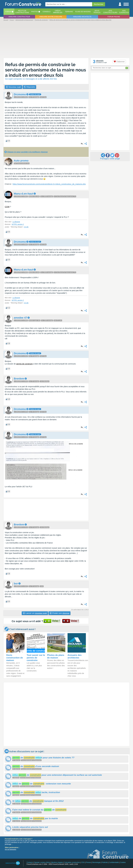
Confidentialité (114, 862)
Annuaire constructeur (19, 17)
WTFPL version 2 (18, 224)
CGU (83, 862)
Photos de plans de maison (56, 656)
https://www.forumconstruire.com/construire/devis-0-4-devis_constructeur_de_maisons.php (49, 184)
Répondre (29, 87)
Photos (35, 12)
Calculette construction (72, 862)
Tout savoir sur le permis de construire (36, 658)
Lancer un (35, 613)
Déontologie (96, 862)
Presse (88, 862)
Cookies (123, 862)
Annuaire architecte (82, 17)
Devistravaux (97, 12)
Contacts (30, 862)
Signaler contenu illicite (42, 862)
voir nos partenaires (11, 849)
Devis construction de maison (15, 658)
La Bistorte (16, 222)
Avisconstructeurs (110, 12)
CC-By (26, 227)
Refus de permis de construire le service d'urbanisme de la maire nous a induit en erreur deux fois (46, 70)
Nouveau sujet (13, 87)
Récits (22, 12)
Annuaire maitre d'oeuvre (51, 17)
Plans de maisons (83, 12)
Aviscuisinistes (124, 12)
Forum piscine (114, 17)
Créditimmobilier (58, 12)
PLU (66, 120)
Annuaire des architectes (75, 656)
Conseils (47, 12)
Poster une (59, 613)
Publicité (105, 862)
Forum (8, 12)
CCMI (7, 207)
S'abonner (119, 62)
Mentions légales (57, 862)
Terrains (69, 12)
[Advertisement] (66, 39)
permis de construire (24, 364)
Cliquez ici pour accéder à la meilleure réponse (27, 152)
